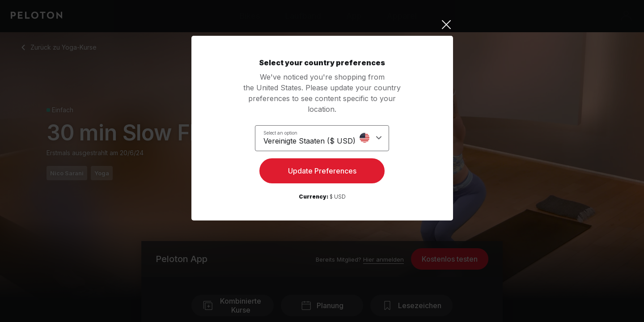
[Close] (322, 25)
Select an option (286, 132)
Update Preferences (322, 173)
